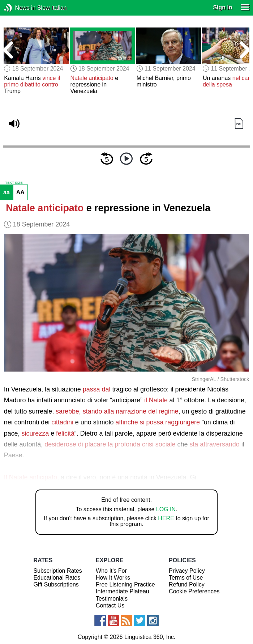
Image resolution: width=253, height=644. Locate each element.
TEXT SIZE (14, 183)
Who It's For (111, 571)
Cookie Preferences (194, 591)
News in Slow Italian (19, 8)
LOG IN (166, 509)
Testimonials (112, 599)
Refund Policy (187, 584)
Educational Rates (57, 578)
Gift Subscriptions (56, 584)
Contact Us (110, 605)
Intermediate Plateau (123, 591)
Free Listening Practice (125, 584)
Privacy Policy (187, 571)
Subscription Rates (57, 571)
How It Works (113, 578)
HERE (166, 518)
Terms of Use (186, 578)
